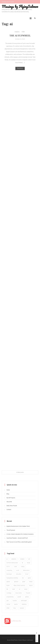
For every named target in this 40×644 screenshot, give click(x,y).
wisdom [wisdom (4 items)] (22, 608)
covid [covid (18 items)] (18, 570)
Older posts (20, 472)
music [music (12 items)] (26, 589)
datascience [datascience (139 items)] (26, 570)
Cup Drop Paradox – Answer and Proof (17, 538)
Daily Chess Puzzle (12, 506)
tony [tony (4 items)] (15, 608)
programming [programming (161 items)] (10, 597)
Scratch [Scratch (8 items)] (15, 601)
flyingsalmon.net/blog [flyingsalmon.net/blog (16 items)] (12, 578)
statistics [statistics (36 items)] (24, 604)
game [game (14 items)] (29, 578)
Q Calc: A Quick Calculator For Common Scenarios (20, 534)
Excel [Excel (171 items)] (27, 574)
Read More (20, 70)
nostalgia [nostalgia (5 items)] (9, 593)
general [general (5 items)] (16, 582)
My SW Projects (11, 498)
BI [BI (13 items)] (23, 563)
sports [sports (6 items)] (16, 604)
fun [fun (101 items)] (23, 578)
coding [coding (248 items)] (23, 567)
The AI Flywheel (20, 37)
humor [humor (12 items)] (31, 586)
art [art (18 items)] (29, 559)
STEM (23, 33)
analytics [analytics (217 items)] (14, 559)
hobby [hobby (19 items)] (31, 582)
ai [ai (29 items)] (7, 559)
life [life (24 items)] (7, 589)
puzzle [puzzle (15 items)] (19, 597)
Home (8, 490)
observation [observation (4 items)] (19, 593)
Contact (9, 510)
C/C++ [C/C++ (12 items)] (8, 567)
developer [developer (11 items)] (9, 574)
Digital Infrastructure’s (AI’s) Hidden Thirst (18, 526)
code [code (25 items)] (15, 567)
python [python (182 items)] (27, 597)
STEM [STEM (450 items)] (8, 608)
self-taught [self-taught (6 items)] (24, 601)
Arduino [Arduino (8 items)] (22, 559)
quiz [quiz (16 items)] (8, 601)
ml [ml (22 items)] (20, 589)
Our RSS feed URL (13, 621)
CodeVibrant (30, 640)
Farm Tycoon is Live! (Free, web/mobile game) (19, 542)
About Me (9, 502)
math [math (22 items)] (13, 589)
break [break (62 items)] (29, 563)
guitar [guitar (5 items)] (24, 582)
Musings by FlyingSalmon (20, 6)
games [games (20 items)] (8, 582)
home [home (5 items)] (8, 586)
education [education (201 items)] (19, 574)
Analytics (17, 33)
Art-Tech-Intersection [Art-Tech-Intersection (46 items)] (12, 563)
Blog (8, 494)
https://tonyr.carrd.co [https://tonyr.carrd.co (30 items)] (19, 586)
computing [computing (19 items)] (9, 570)
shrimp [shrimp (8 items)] (8, 604)
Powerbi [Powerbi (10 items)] (28, 593)
